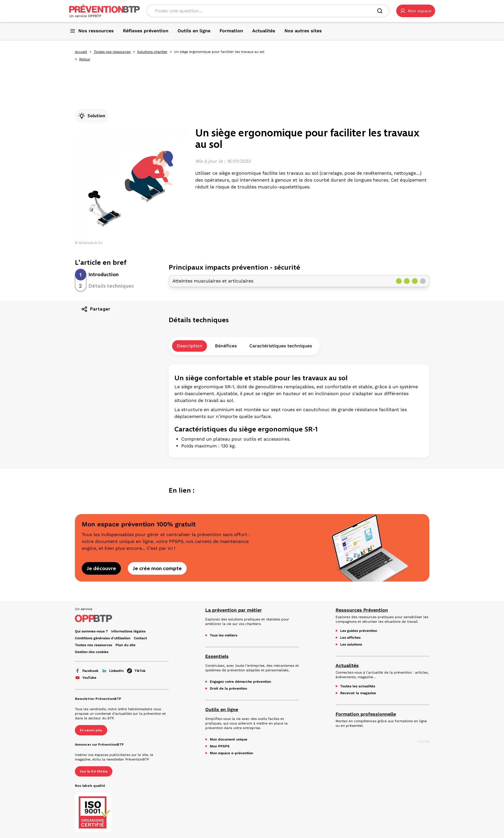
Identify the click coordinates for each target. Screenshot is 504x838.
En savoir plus (91, 730)
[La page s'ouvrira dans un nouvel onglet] (416, 11)
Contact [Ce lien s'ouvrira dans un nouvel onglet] (140, 638)
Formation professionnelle (366, 714)
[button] (416, 11)
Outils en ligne (222, 709)
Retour (85, 59)
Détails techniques (111, 286)
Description (190, 346)
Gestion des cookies (92, 652)
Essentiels (217, 656)
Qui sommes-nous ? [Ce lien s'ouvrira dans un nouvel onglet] (91, 631)
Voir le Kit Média (94, 771)
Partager (96, 309)
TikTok (136, 671)
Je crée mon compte (157, 568)
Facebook (87, 671)
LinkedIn (113, 671)
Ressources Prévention (362, 610)
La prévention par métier (234, 610)
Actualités (347, 665)
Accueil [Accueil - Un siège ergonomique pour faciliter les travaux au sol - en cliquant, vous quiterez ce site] (81, 52)
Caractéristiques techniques (281, 346)
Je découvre (101, 568)
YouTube (86, 678)
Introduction (104, 274)
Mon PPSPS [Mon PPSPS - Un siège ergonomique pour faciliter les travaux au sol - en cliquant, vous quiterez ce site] (220, 746)
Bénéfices (226, 346)
